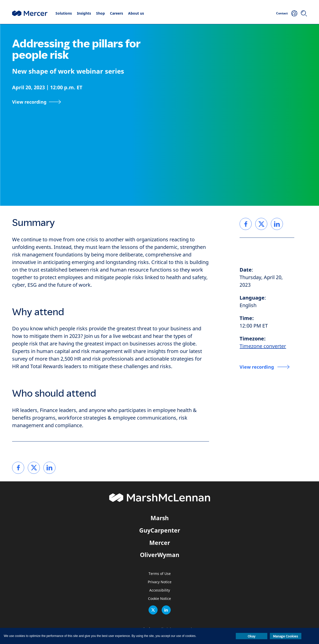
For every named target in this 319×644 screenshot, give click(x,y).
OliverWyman (160, 555)
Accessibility (160, 590)
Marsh (160, 518)
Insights (84, 13)
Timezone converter (263, 346)
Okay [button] (252, 636)
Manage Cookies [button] (286, 636)
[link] (18, 468)
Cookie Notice (159, 599)
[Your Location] (294, 13)
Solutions (64, 13)
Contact (282, 13)
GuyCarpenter (160, 530)
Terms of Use (160, 574)
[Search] (304, 13)
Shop (100, 13)
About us (136, 13)
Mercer (160, 543)
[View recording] (37, 102)
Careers (117, 13)
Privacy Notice (160, 582)
